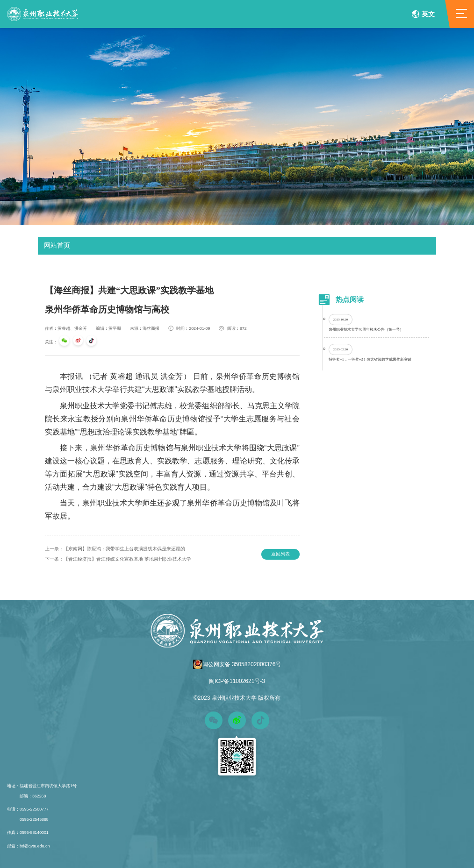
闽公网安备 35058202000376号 (237, 664)
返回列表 (280, 554)
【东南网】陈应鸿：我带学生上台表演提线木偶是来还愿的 (115, 549)
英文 (423, 14)
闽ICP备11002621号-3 (237, 681)
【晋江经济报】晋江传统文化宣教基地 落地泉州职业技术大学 (118, 559)
